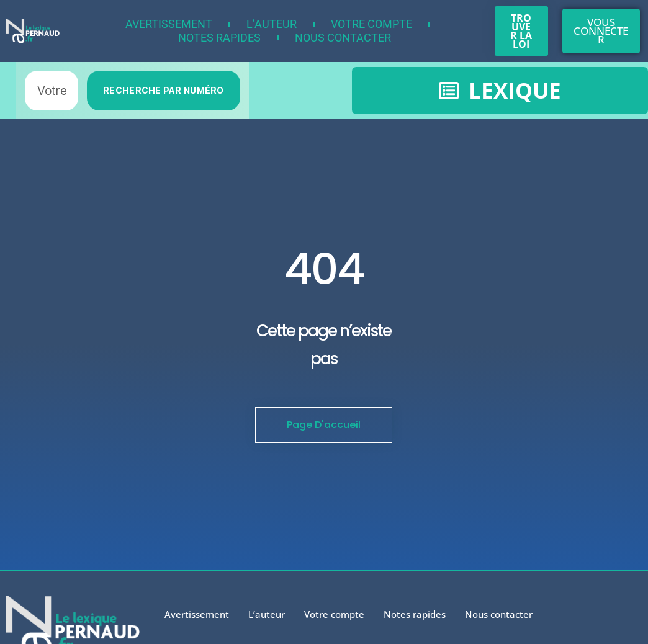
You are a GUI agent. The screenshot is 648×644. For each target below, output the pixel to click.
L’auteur (272, 24)
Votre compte (371, 24)
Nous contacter (343, 38)
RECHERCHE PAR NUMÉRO (164, 90)
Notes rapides (219, 38)
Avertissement (169, 24)
